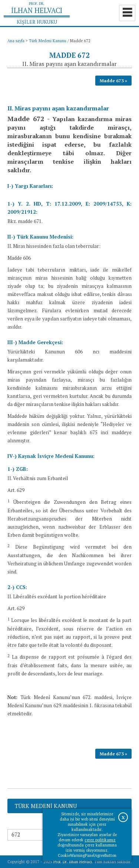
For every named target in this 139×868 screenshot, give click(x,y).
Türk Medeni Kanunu (48, 41)
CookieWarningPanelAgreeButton (87, 855)
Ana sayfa (16, 41)
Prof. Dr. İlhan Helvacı (73, 862)
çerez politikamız (100, 840)
